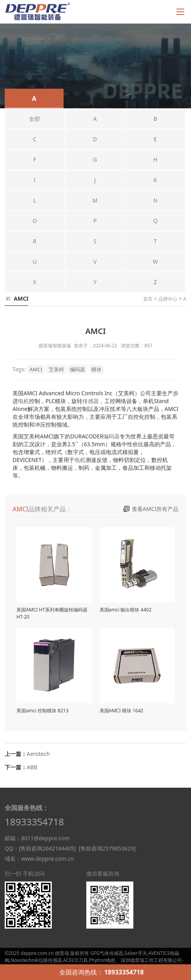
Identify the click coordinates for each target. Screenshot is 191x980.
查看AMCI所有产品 (155, 509)
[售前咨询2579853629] (107, 848)
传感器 (91, 401)
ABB (32, 767)
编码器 (77, 369)
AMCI (36, 369)
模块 (96, 369)
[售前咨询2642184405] (47, 848)
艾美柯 (56, 369)
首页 (148, 299)
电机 (24, 401)
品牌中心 (168, 299)
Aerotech (38, 754)
